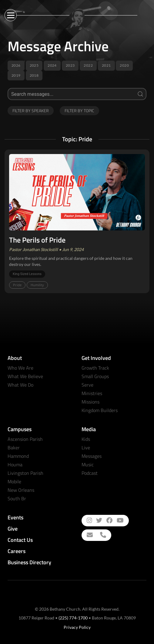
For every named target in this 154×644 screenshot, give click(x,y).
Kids (86, 439)
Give (13, 529)
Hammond (18, 456)
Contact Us (20, 540)
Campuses (20, 429)
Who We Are (20, 368)
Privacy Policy (77, 627)
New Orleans (21, 490)
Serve (87, 385)
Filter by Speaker (31, 111)
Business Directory (29, 562)
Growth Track (95, 368)
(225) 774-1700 (73, 618)
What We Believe (25, 376)
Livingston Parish (25, 473)
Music (88, 465)
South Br (17, 498)
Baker (14, 448)
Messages (92, 456)
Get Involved (96, 358)
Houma (15, 465)
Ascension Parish (25, 439)
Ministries (92, 393)
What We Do (20, 385)
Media (89, 429)
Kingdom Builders (100, 410)
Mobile (14, 481)
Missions (90, 402)
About (15, 358)
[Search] (77, 94)
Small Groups (95, 376)
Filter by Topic (79, 111)
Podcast (90, 473)
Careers (17, 551)
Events (15, 517)
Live (86, 448)
